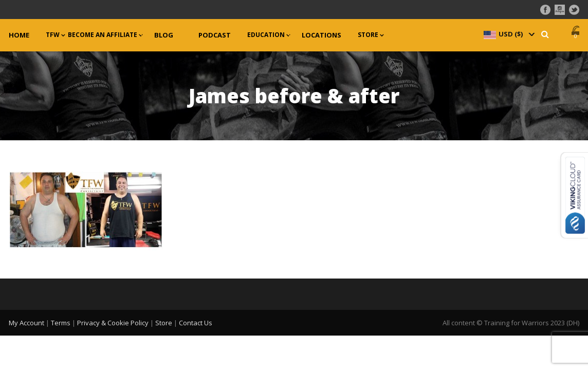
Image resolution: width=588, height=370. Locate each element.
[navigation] (508, 34)
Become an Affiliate (103, 35)
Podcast (215, 35)
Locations (321, 35)
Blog (164, 35)
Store (368, 35)
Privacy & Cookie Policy (113, 323)
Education (266, 35)
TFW (53, 35)
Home (19, 35)
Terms (61, 323)
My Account (26, 323)
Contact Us (196, 323)
